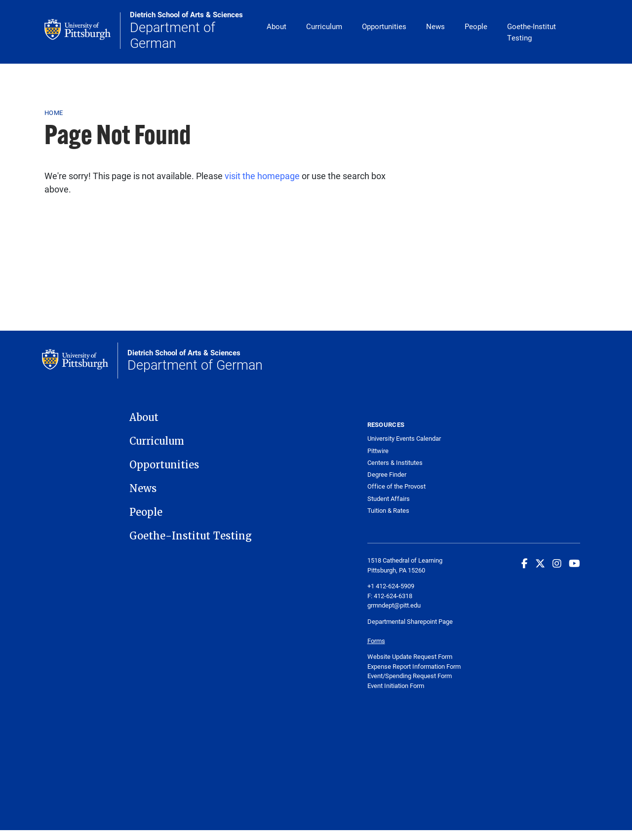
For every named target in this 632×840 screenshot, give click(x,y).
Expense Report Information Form (414, 666)
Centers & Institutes (395, 463)
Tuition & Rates (388, 511)
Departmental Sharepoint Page (411, 621)
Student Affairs (389, 499)
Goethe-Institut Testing (532, 32)
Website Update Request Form (410, 656)
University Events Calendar (404, 439)
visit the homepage (262, 176)
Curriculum (324, 26)
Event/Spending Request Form (410, 676)
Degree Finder (387, 475)
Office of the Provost (396, 486)
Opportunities (384, 26)
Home (54, 113)
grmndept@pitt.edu (394, 605)
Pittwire (378, 451)
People (476, 26)
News (435, 26)
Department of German (193, 30)
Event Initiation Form (396, 686)
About (276, 26)
